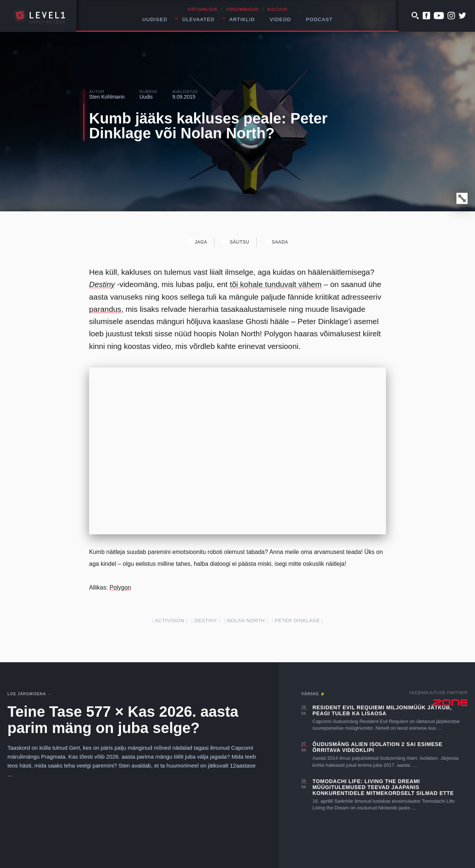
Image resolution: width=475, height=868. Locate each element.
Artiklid (242, 19)
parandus (105, 309)
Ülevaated (198, 19)
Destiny (102, 284)
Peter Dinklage (298, 621)
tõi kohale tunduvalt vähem (276, 284)
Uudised (155, 19)
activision (170, 621)
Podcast (320, 19)
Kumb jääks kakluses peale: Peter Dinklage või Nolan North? (208, 126)
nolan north (246, 621)
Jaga (197, 242)
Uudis (146, 97)
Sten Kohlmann (107, 97)
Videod (281, 19)
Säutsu (235, 242)
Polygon (120, 588)
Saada (276, 242)
